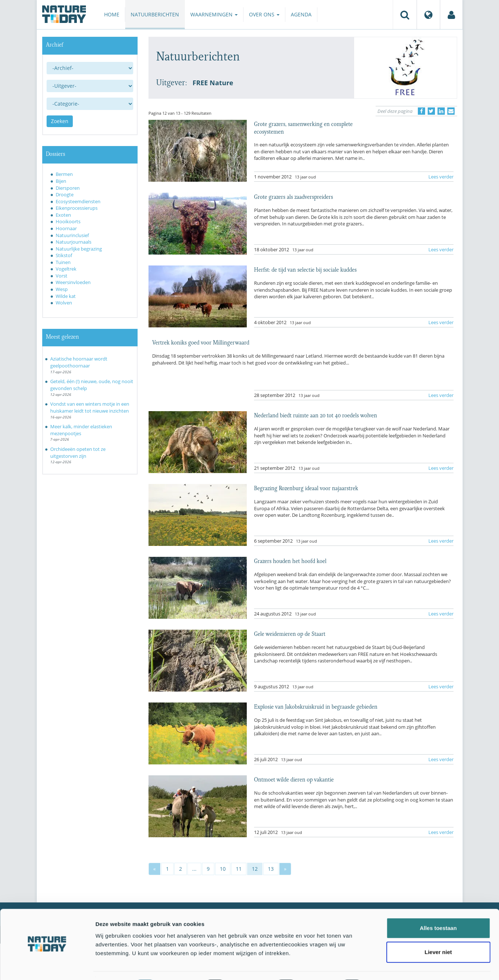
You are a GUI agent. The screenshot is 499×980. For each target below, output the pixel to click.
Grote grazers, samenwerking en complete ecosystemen (303, 127)
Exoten (63, 215)
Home (112, 14)
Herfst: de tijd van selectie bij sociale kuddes (305, 269)
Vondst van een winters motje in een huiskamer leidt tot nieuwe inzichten (90, 407)
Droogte (65, 194)
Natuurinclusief (72, 235)
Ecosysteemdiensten (78, 201)
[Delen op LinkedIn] (441, 111)
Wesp (62, 289)
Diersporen (68, 188)
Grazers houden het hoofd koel (290, 560)
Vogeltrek (66, 269)
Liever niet (438, 932)
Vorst (62, 276)
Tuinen (63, 262)
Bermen (64, 174)
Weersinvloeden (73, 282)
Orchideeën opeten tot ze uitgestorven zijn (78, 452)
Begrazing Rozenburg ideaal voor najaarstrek (306, 488)
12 (255, 869)
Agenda (301, 14)
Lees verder (441, 177)
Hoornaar (66, 228)
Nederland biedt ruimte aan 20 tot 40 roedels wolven (316, 415)
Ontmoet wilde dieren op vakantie (294, 779)
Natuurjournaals (74, 242)
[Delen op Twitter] (431, 111)
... (194, 869)
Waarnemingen (214, 14)
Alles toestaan (438, 908)
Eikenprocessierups (77, 208)
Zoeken (60, 121)
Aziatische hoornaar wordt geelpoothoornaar (79, 362)
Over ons (264, 14)
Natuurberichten (155, 14)
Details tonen (393, 966)
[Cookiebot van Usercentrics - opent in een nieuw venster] (47, 966)
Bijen (61, 181)
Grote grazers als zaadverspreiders (294, 196)
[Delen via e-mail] (451, 111)
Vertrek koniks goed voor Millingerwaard (201, 342)
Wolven (64, 303)
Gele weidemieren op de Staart (290, 633)
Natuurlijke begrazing (79, 249)
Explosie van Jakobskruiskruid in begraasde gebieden (316, 706)
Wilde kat (66, 296)
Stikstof (64, 255)
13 (271, 869)
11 (239, 869)
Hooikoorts (68, 221)
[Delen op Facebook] (421, 111)
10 (223, 869)
